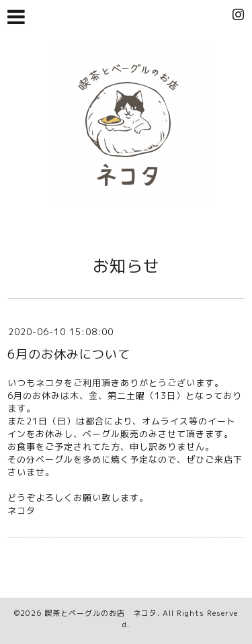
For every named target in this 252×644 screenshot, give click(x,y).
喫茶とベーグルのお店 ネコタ (101, 613)
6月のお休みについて (69, 354)
